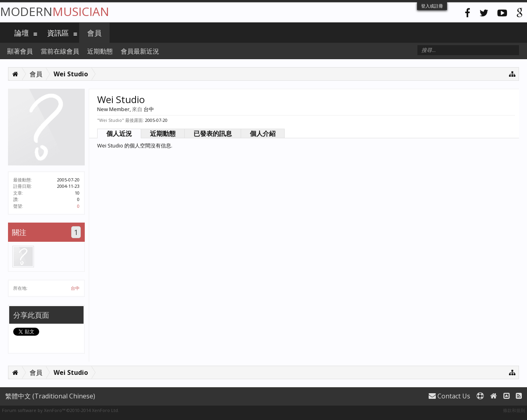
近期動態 (163, 133)
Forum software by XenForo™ (61, 410)
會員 (94, 33)
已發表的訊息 (213, 133)
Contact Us (449, 396)
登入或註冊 (432, 6)
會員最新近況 (140, 51)
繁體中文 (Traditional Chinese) (50, 396)
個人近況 (119, 133)
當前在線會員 (60, 51)
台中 (75, 288)
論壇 (22, 33)
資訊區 (58, 33)
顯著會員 (20, 51)
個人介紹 (263, 133)
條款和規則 (514, 410)
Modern (55, 11)
